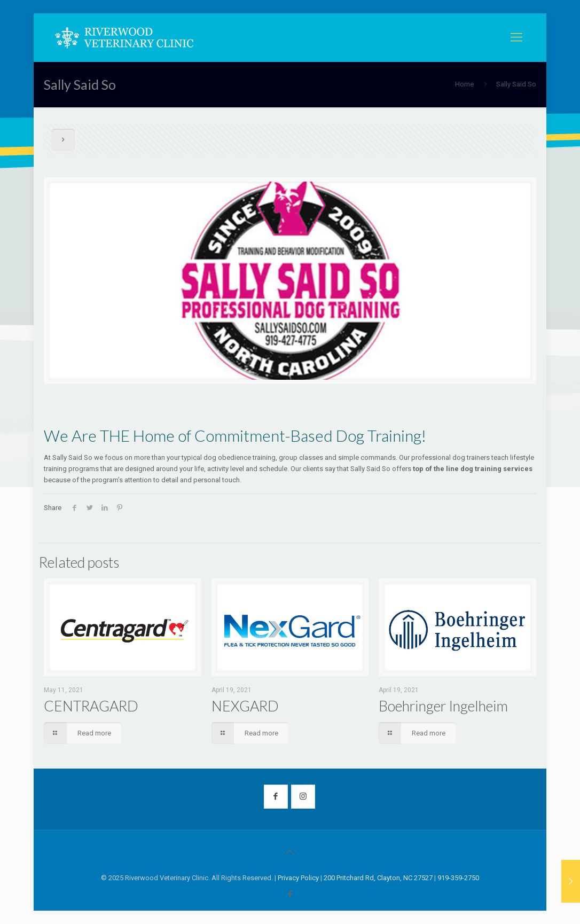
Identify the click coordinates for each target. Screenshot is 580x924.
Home (464, 84)
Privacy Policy (298, 878)
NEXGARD (245, 706)
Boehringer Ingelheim (443, 706)
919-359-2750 (458, 878)
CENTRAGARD (91, 706)
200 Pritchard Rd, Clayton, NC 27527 (378, 878)
